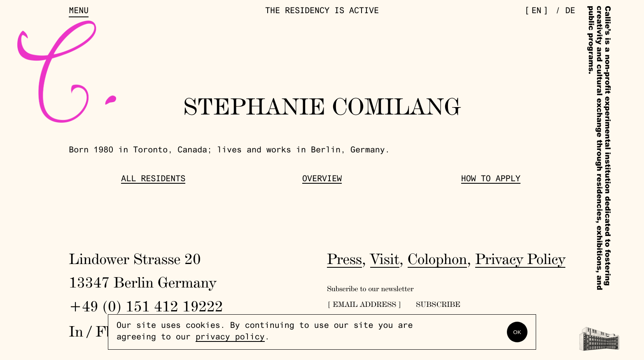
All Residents (153, 180)
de (570, 12)
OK (517, 332)
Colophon (437, 259)
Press (344, 259)
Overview (322, 180)
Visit (385, 259)
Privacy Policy (520, 259)
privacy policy (230, 338)
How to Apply (491, 180)
